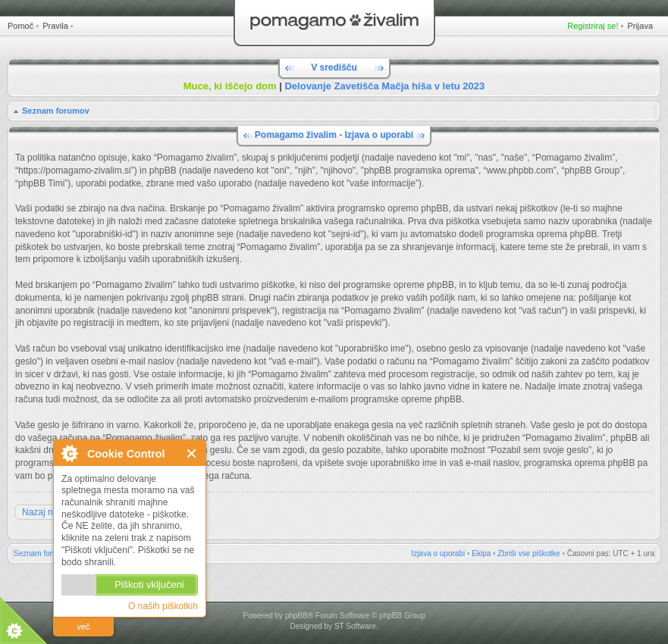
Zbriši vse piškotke (528, 553)
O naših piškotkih (163, 606)
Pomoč (20, 26)
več (83, 627)
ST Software (355, 626)
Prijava (640, 26)
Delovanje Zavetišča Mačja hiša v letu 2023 (384, 86)
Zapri (192, 453)
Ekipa (481, 553)
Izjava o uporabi (439, 553)
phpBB (296, 616)
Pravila (55, 26)
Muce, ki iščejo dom (230, 86)
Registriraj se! (593, 26)
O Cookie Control (69, 453)
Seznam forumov (56, 111)
